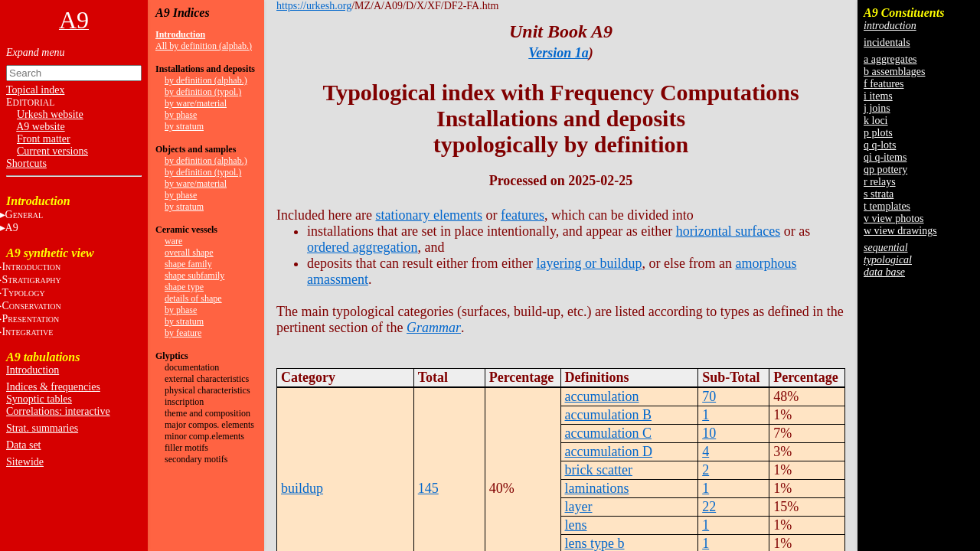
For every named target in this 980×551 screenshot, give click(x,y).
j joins (877, 108)
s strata (879, 194)
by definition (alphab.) (206, 80)
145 (428, 488)
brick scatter (599, 470)
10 (709, 433)
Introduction (33, 370)
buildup (302, 488)
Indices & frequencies (53, 387)
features (523, 215)
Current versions (52, 151)
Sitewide (25, 462)
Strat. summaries (42, 428)
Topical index (35, 90)
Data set (23, 445)
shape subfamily (194, 275)
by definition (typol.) (203, 92)
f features (884, 84)
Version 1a (559, 53)
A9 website (40, 127)
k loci (876, 121)
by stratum (184, 126)
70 (709, 396)
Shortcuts (26, 163)
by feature (183, 333)
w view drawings (900, 231)
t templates (887, 206)
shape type (184, 287)
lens (576, 525)
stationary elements (428, 215)
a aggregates (890, 59)
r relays (880, 182)
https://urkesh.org (314, 6)
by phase (181, 115)
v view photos (894, 218)
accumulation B (608, 415)
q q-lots (880, 145)
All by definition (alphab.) (204, 46)
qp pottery (885, 170)
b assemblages (894, 72)
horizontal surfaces (728, 231)
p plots (878, 133)
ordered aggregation (362, 247)
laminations (597, 488)
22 (709, 507)
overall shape (189, 253)
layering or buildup (589, 263)
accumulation (602, 396)
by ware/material (196, 103)
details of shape (193, 298)
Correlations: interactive (58, 411)
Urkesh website (50, 114)
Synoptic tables (39, 399)
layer (579, 507)
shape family (188, 264)
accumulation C (608, 433)
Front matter (44, 139)
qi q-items (885, 157)
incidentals (887, 42)
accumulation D (609, 452)
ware (173, 241)
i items (878, 96)
